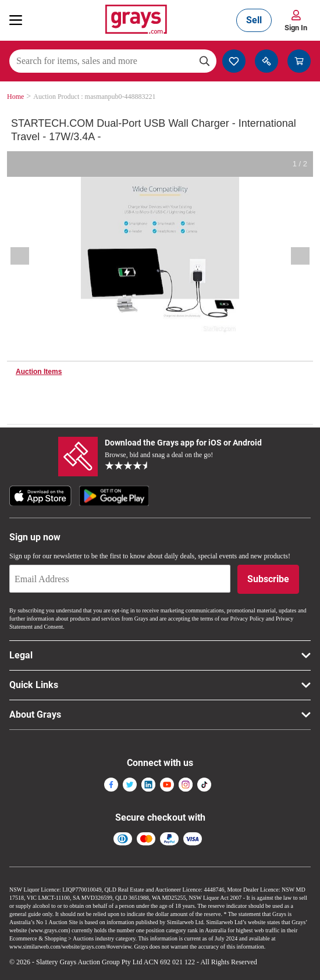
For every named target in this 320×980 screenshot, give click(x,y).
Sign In (296, 28)
